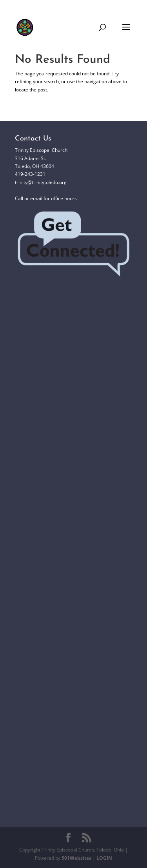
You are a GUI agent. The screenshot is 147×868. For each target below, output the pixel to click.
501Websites (76, 858)
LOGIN (104, 858)
